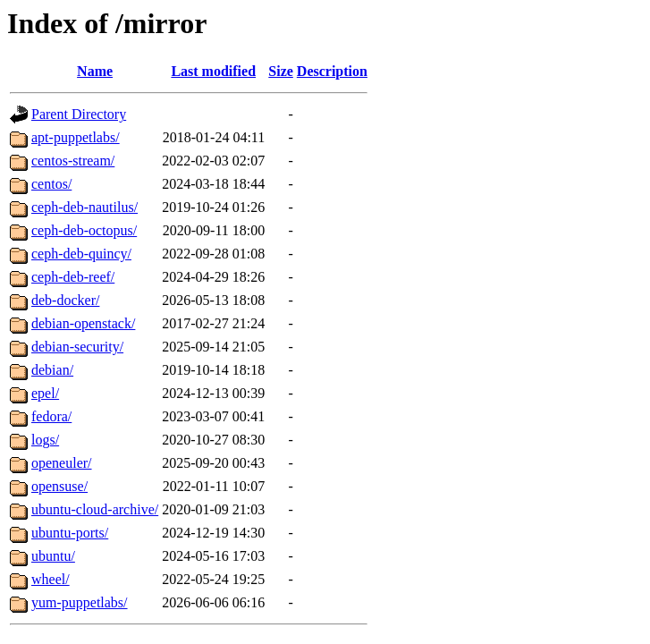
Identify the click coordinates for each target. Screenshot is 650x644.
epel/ (45, 393)
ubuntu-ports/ (70, 533)
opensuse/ (59, 486)
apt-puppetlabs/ (76, 137)
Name (95, 71)
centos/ (51, 184)
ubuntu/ (53, 556)
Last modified (213, 71)
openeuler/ (62, 463)
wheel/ (51, 579)
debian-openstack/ (83, 323)
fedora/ (51, 416)
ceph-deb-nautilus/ (84, 207)
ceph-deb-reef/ (73, 277)
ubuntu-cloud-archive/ (95, 509)
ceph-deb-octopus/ (84, 230)
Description (332, 71)
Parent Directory (79, 114)
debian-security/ (77, 347)
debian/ (52, 370)
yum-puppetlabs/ (80, 602)
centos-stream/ (73, 161)
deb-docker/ (65, 300)
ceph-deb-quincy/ (81, 254)
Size (281, 71)
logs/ (45, 440)
